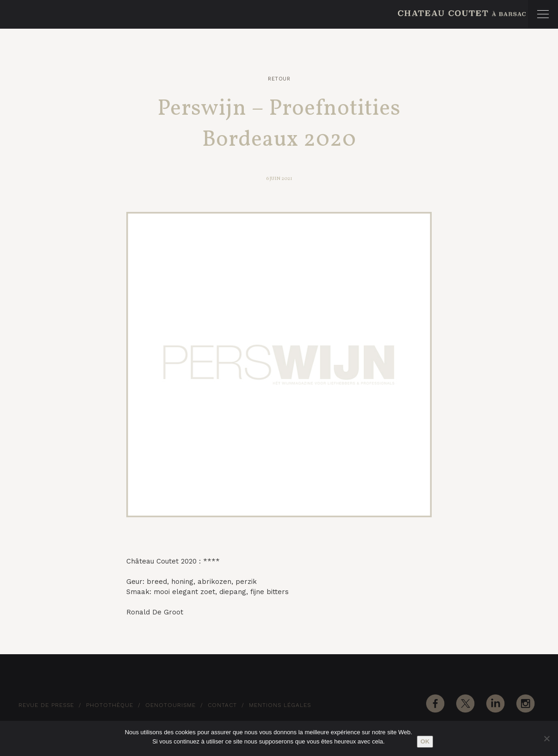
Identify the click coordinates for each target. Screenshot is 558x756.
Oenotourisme (170, 705)
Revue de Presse (46, 705)
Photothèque (110, 705)
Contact (222, 705)
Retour (279, 79)
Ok (425, 741)
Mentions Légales (280, 705)
